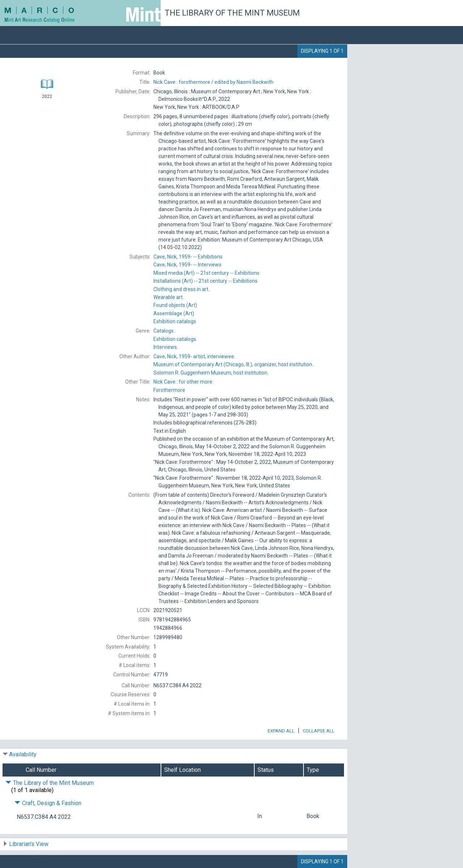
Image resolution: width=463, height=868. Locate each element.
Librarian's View (29, 844)
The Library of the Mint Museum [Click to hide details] (50, 783)
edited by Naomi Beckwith (213, 82)
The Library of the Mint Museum (232, 13)
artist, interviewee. (194, 356)
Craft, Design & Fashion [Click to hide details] (48, 803)
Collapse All (319, 731)
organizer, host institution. (233, 364)
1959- (188, 257)
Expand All (281, 731)
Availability (23, 754)
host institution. (211, 373)
